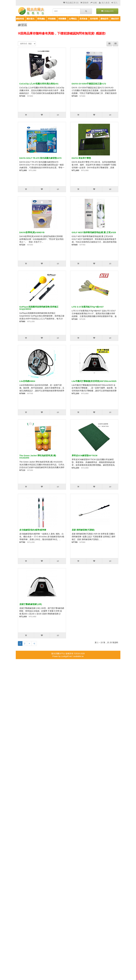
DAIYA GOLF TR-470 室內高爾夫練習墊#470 (40, 158)
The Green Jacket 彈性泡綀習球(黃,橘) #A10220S (38, 457)
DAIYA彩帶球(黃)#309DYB (32, 232)
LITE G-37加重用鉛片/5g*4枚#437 (88, 307)
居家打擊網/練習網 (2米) (31, 604)
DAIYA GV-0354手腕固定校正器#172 (89, 84)
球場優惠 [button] (52, 19)
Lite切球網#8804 (27, 381)
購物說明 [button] (104, 19)
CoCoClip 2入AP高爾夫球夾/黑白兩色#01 (39, 84)
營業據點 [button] (41, 19)
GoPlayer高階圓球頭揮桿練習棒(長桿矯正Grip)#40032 (39, 308)
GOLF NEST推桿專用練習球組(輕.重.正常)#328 (94, 232)
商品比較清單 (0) (107, 25)
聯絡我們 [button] (115, 19)
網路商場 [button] (20, 19)
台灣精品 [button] (73, 19)
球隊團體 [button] (62, 19)
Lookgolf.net (66, 656)
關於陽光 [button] (31, 19)
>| (34, 643)
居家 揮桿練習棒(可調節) (83, 530)
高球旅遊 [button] (83, 19)
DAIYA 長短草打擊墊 (81, 158)
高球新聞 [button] (94, 19)
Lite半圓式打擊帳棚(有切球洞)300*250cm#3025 (94, 381)
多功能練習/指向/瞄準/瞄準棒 (33, 530)
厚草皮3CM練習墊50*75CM (85, 455)
